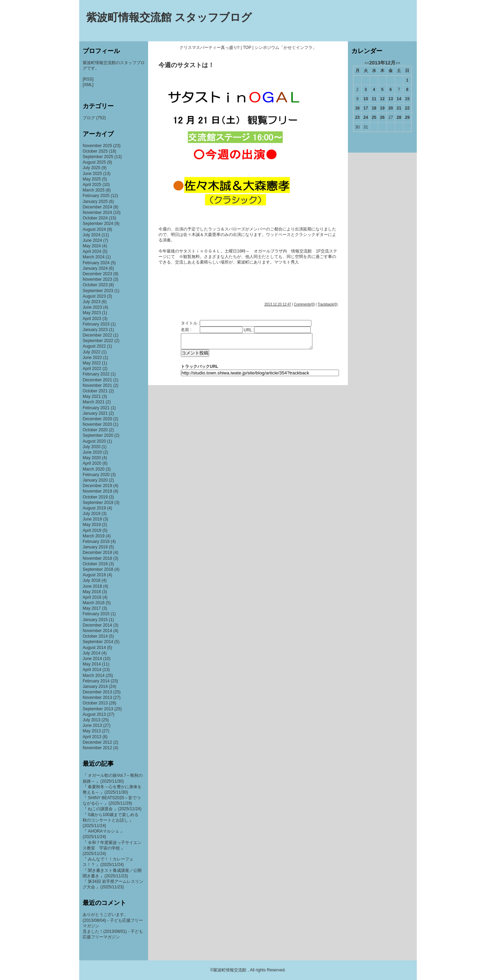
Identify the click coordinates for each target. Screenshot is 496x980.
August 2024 (94, 229)
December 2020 (97, 419)
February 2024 (96, 263)
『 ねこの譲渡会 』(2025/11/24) (112, 809)
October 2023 (95, 285)
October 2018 (95, 564)
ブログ (89, 118)
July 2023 (91, 302)
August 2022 (94, 346)
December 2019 (97, 486)
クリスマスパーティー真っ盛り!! (210, 48)
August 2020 (94, 441)
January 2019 (95, 547)
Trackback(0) (328, 304)
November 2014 (97, 631)
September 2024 (98, 224)
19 (382, 108)
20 (390, 108)
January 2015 (95, 620)
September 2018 (98, 569)
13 (390, 99)
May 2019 (92, 525)
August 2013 (94, 714)
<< (367, 63)
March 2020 (94, 469)
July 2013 (91, 720)
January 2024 (95, 268)
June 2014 (92, 659)
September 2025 (98, 157)
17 (366, 108)
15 (407, 99)
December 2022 (97, 335)
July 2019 (91, 514)
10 (366, 99)
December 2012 (97, 742)
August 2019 (94, 508)
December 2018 (97, 553)
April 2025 (92, 185)
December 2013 (97, 692)
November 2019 (97, 491)
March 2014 (94, 675)
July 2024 (91, 235)
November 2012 (97, 748)
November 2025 (97, 146)
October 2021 (95, 391)
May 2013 (92, 731)
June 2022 (92, 358)
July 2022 (91, 352)
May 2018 (92, 592)
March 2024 (94, 257)
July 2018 (91, 580)
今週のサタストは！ (186, 65)
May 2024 (92, 246)
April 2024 (92, 251)
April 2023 (92, 319)
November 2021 (97, 385)
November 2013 (97, 698)
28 (399, 117)
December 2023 (97, 274)
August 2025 (94, 162)
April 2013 (92, 737)
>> (398, 63)
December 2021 (97, 380)
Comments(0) (304, 304)
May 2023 (92, 313)
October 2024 (95, 218)
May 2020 (92, 458)
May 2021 (92, 396)
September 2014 (98, 642)
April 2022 (92, 369)
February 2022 (96, 374)
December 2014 (97, 625)
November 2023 (97, 279)
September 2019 (98, 503)
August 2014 (94, 648)
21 (399, 108)
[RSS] (88, 79)
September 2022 (98, 341)
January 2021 (95, 413)
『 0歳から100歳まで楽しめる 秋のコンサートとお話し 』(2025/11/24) (113, 820)
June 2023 (92, 307)
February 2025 (96, 196)
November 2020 (97, 424)
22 (407, 108)
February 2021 (96, 408)
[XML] (88, 85)
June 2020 (92, 452)
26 (382, 117)
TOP (247, 48)
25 (374, 117)
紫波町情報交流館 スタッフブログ (169, 17)
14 (399, 99)
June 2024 (92, 240)
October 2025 (95, 151)
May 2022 (92, 363)
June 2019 (92, 519)
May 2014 (92, 664)
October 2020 (95, 430)
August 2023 (94, 296)
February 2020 (96, 475)
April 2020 (92, 463)
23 (357, 117)
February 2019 (96, 541)
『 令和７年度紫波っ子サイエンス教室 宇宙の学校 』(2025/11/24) (112, 848)
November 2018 (97, 558)
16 (357, 108)
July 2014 (91, 653)
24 (366, 117)
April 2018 (92, 597)
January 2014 (95, 687)
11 (374, 99)
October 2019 (95, 497)
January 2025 (95, 202)
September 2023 (98, 291)
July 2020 (91, 447)
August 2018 (94, 575)
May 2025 (92, 179)
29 (407, 117)
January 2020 (95, 480)
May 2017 (92, 608)
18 (374, 108)
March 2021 (94, 402)
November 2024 (97, 213)
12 (382, 99)
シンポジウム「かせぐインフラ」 (286, 48)
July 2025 (91, 168)
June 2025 (92, 174)
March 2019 (94, 536)
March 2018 (94, 603)
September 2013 (98, 709)
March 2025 (94, 190)
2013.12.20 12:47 (278, 304)
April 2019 (92, 530)
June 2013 (92, 725)
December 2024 (97, 207)
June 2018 (92, 586)
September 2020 (98, 435)
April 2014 (92, 670)
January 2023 (95, 330)
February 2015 (96, 614)
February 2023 (96, 324)
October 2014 (95, 636)
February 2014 (96, 681)
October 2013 (95, 703)
